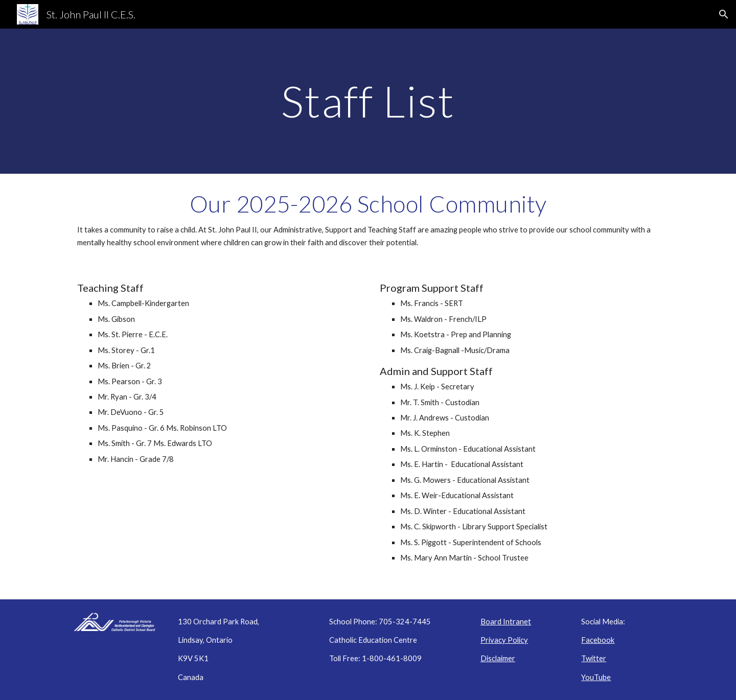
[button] (724, 14)
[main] (368, 101)
